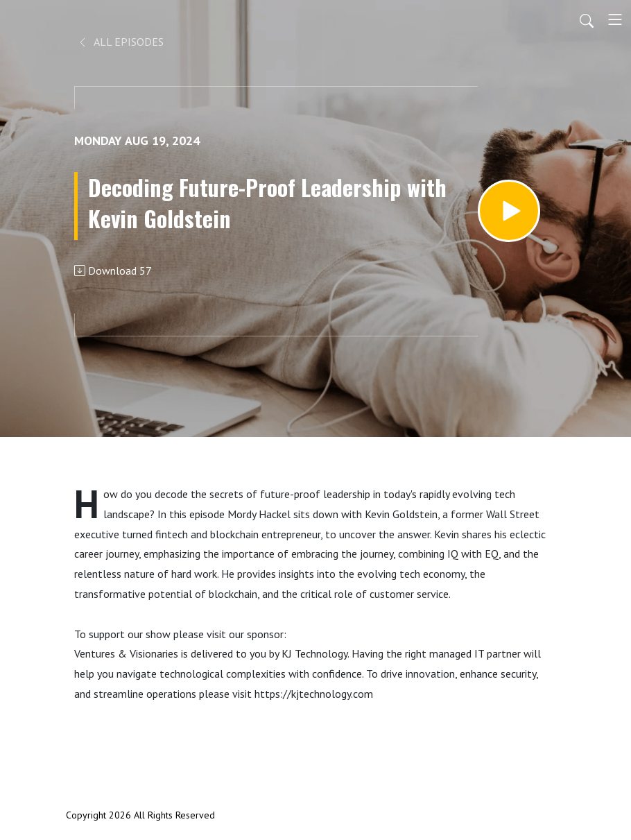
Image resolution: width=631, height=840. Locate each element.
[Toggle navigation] (615, 19)
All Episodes (120, 42)
